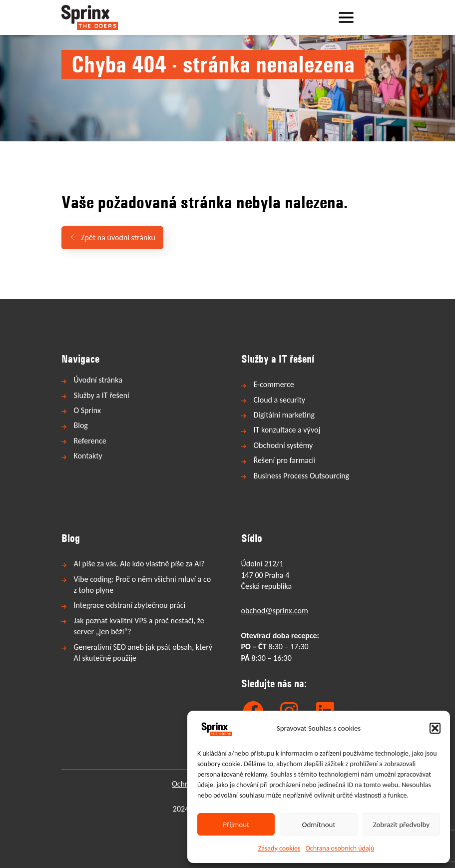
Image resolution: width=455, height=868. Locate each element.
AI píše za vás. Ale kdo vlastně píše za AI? (139, 564)
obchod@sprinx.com (275, 611)
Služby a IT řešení (102, 395)
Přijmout (236, 825)
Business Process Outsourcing (302, 476)
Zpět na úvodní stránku (112, 237)
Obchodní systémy (283, 445)
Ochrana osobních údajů (340, 848)
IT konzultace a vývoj (287, 430)
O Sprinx (87, 410)
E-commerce (274, 384)
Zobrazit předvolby (401, 825)
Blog (81, 425)
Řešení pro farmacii (285, 460)
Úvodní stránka (98, 380)
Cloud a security (280, 400)
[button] (435, 728)
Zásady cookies (279, 848)
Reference (90, 441)
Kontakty (88, 456)
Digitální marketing (284, 415)
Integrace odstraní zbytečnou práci (130, 605)
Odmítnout (319, 825)
